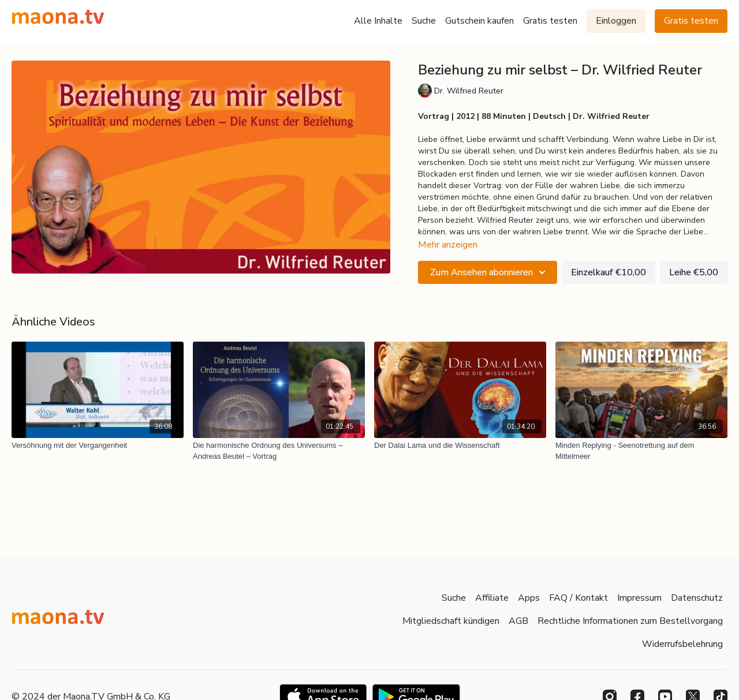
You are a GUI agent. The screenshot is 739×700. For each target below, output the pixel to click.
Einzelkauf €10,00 (609, 272)
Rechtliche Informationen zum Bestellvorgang (630, 621)
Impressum (639, 598)
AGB (518, 621)
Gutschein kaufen (479, 21)
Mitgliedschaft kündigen (451, 621)
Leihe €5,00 (694, 272)
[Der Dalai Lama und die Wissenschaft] (460, 446)
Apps (529, 598)
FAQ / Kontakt (578, 598)
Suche (424, 21)
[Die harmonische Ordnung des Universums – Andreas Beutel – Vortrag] (279, 451)
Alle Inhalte (378, 21)
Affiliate (492, 598)
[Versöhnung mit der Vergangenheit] (98, 446)
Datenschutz (697, 598)
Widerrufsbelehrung (682, 644)
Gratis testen (550, 21)
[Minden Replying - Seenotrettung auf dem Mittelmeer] (641, 451)
